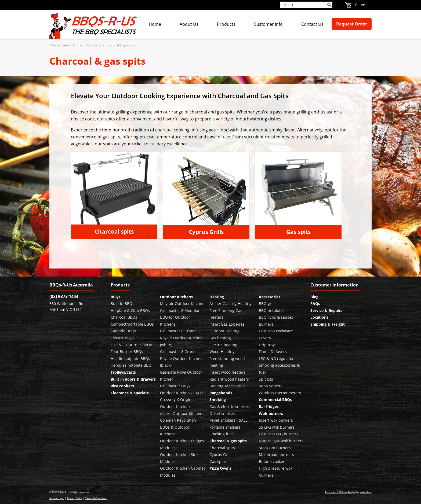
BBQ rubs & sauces (276, 317)
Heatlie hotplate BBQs (130, 358)
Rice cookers (122, 386)
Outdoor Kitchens (176, 297)
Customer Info (268, 24)
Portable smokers (225, 427)
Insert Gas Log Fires (227, 324)
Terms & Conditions (96, 498)
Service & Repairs (326, 310)
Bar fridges (269, 406)
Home (155, 24)
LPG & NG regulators (277, 358)
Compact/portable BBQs (132, 324)
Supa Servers (271, 386)
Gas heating (220, 338)
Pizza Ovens (220, 468)
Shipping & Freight (328, 324)
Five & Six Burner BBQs (131, 345)
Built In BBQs (122, 303)
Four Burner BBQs (127, 352)
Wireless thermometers (280, 393)
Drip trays (268, 345)
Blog (314, 297)
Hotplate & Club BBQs (130, 310)
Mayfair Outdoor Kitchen (182, 303)
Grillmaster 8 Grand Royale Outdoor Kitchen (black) (181, 358)
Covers (265, 338)
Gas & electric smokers (230, 406)
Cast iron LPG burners (279, 434)
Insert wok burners (276, 420)
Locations (319, 317)
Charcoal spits (114, 231)
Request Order (352, 24)
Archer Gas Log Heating (231, 303)
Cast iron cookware (276, 331)
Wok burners (271, 413)
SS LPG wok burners (277, 427)
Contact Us (312, 24)
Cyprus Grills (206, 232)
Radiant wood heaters (229, 379)
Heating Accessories (227, 386)
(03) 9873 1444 (64, 296)
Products (226, 24)
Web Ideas (366, 492)
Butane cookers (273, 461)
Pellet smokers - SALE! (229, 420)
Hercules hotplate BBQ (131, 365)
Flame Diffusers (273, 352)
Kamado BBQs (123, 331)
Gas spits (298, 232)
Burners (266, 324)
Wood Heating (222, 352)
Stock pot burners (275, 448)
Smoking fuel (221, 434)
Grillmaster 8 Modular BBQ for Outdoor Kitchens (180, 317)
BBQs (115, 297)
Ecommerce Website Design (340, 492)
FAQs (315, 303)
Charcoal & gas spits (121, 45)
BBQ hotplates (272, 310)
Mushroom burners (276, 455)
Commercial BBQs (275, 400)
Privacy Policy (75, 498)
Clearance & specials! (130, 393)
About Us (189, 24)
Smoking (218, 400)
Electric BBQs (123, 338)
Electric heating (223, 345)
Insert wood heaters (227, 372)
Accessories (270, 297)
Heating (217, 297)
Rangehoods (221, 393)
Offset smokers (223, 413)
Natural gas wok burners (281, 441)
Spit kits (266, 379)
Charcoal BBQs (124, 317)
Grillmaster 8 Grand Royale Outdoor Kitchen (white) (181, 338)
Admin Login (57, 498)
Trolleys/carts (123, 372)
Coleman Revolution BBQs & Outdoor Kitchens (178, 427)
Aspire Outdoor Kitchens (182, 413)
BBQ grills (268, 303)
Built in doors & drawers (133, 379)
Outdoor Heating (224, 331)
